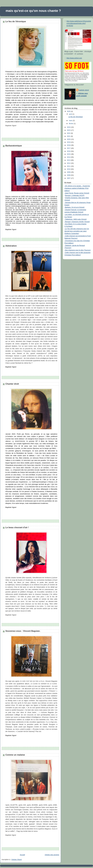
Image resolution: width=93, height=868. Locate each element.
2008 (69, 175)
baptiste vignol (84, 90)
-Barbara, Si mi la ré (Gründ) (74, 207)
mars (71, 121)
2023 (69, 130)
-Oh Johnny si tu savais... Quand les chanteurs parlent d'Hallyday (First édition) (77, 188)
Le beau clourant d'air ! (17, 527)
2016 (69, 151)
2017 (69, 148)
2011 (69, 166)
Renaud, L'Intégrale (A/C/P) (75, 195)
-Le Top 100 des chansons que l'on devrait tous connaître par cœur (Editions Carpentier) (77, 231)
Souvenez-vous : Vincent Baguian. (23, 631)
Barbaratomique (14, 146)
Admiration (11, 246)
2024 (69, 127)
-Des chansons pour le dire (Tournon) (78, 250)
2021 (69, 136)
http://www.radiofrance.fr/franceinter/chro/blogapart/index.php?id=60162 (79, 23)
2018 (69, 145)
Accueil (22, 855)
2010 (69, 169)
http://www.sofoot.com (74, 58)
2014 (69, 157)
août (71, 114)
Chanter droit (12, 384)
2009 (69, 172)
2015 (69, 154)
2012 (69, 163)
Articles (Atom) (17, 860)
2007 (69, 178)
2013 (69, 160)
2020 (69, 139)
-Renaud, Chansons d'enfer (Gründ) (77, 222)
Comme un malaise (15, 755)
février (71, 124)
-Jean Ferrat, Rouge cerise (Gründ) (77, 193)
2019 (69, 142)
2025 (69, 111)
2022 (69, 133)
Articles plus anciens (52, 855)
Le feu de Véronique (16, 21)
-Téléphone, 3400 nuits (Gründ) (76, 219)
